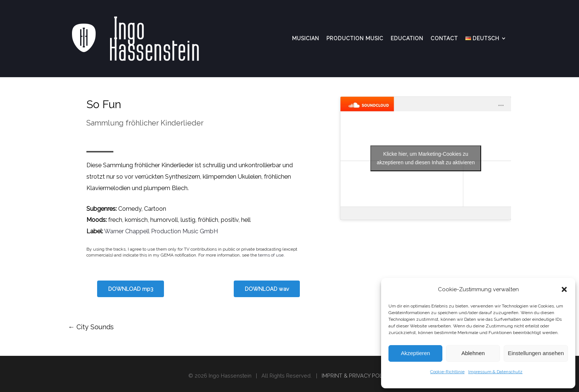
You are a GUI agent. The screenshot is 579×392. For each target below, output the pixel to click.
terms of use (271, 255)
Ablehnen (473, 353)
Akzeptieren (415, 353)
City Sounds (91, 327)
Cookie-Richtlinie (447, 372)
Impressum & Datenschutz (495, 372)
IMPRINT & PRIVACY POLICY (356, 376)
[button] (564, 289)
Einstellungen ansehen (536, 353)
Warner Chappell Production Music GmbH (161, 231)
